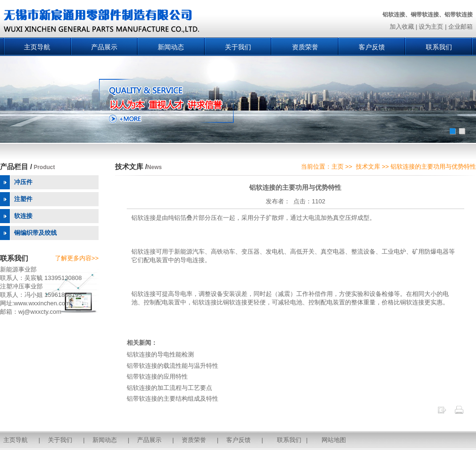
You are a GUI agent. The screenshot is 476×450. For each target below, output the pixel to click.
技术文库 (368, 167)
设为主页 (431, 27)
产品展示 (104, 47)
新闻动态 (171, 47)
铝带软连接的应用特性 (157, 376)
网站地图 (334, 440)
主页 (338, 167)
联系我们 (439, 47)
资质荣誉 (305, 47)
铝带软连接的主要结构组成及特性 (173, 399)
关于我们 (238, 47)
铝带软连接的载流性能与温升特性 (173, 366)
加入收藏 (402, 27)
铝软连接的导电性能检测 (160, 354)
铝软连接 (144, 218)
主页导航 (37, 47)
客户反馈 (372, 47)
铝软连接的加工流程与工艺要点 (169, 388)
